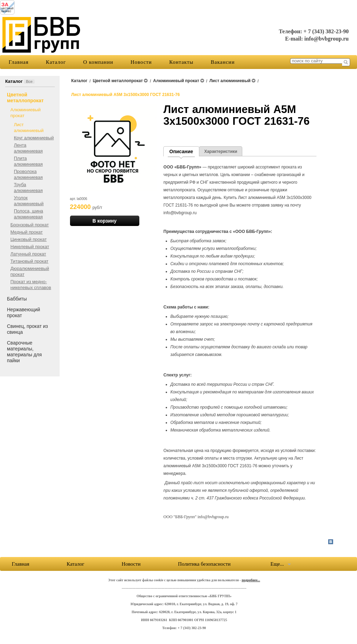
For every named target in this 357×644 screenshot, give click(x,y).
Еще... (277, 564)
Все (29, 81)
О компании (98, 62)
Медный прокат (27, 232)
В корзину (105, 221)
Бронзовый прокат (30, 225)
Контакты (181, 62)
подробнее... (251, 580)
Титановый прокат (29, 261)
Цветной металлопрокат (25, 98)
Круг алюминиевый (34, 138)
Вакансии (223, 62)
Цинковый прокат (29, 239)
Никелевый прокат (30, 247)
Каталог (56, 62)
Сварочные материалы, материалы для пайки (24, 352)
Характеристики (221, 151)
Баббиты (17, 299)
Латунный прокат (28, 254)
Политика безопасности (204, 564)
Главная (19, 62)
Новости (141, 62)
